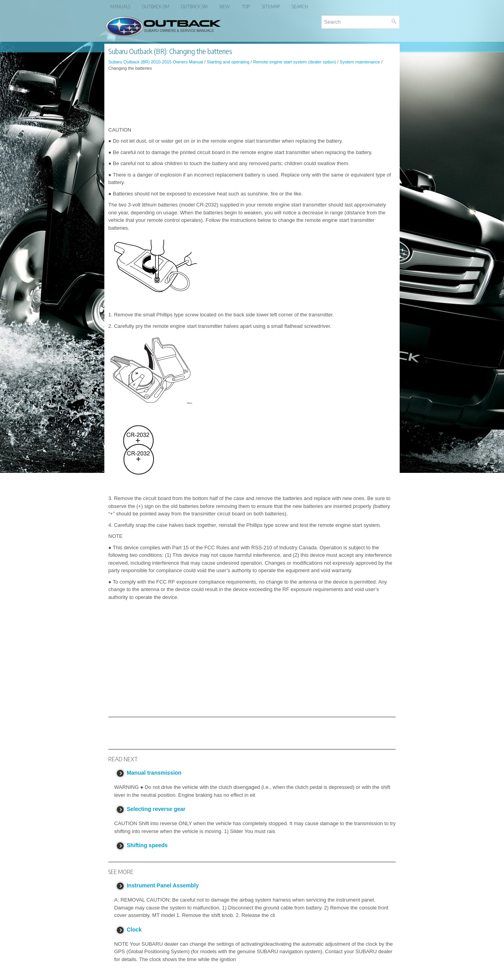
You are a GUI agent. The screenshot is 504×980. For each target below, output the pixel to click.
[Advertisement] (252, 99)
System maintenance (360, 62)
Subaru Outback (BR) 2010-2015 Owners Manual (156, 62)
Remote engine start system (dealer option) (295, 62)
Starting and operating (228, 62)
